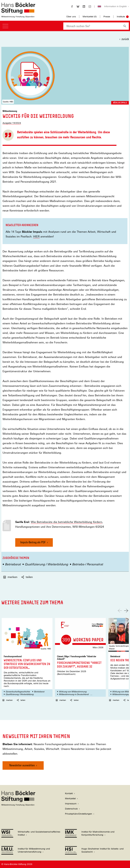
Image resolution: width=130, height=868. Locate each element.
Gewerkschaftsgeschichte (18, 692)
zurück (125, 39)
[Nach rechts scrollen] (126, 611)
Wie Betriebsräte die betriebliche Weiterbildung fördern (66, 522)
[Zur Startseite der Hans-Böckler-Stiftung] (18, 16)
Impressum (71, 804)
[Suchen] (125, 26)
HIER (36, 237)
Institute (121, 17)
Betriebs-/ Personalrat (88, 564)
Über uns (71, 17)
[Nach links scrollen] (120, 611)
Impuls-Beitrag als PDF (33, 544)
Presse (107, 17)
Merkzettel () (90, 17)
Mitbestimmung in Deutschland (74, 694)
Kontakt (69, 793)
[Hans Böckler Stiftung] (18, 805)
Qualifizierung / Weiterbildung (46, 564)
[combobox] (92, 26)
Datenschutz (71, 809)
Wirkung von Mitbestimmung (73, 692)
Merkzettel (70, 798)
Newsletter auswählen (22, 765)
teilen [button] (27, 577)
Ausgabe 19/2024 (12, 123)
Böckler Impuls (120, 103)
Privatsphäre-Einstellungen (79, 814)
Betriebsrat (13, 564)
